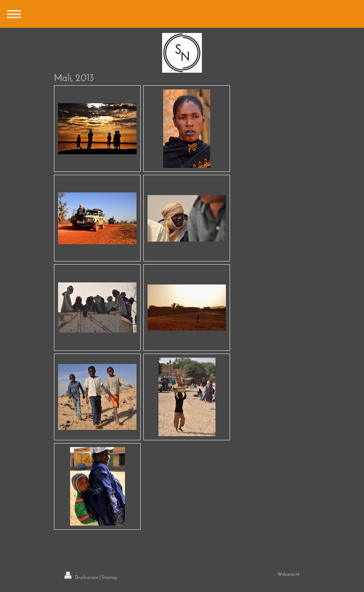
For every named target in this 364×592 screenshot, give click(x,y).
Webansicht (289, 574)
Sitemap (110, 578)
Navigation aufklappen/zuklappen (182, 14)
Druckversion (82, 578)
